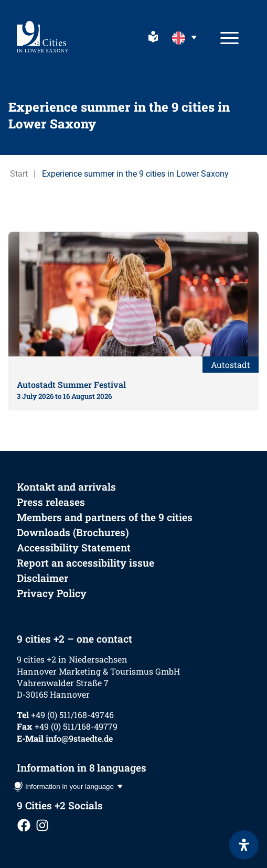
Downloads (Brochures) (73, 532)
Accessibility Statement (74, 547)
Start (19, 174)
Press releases (51, 502)
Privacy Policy (52, 593)
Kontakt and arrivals (66, 487)
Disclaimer (42, 578)
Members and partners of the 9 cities (105, 517)
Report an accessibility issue (86, 563)
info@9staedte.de (79, 738)
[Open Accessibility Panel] (244, 845)
